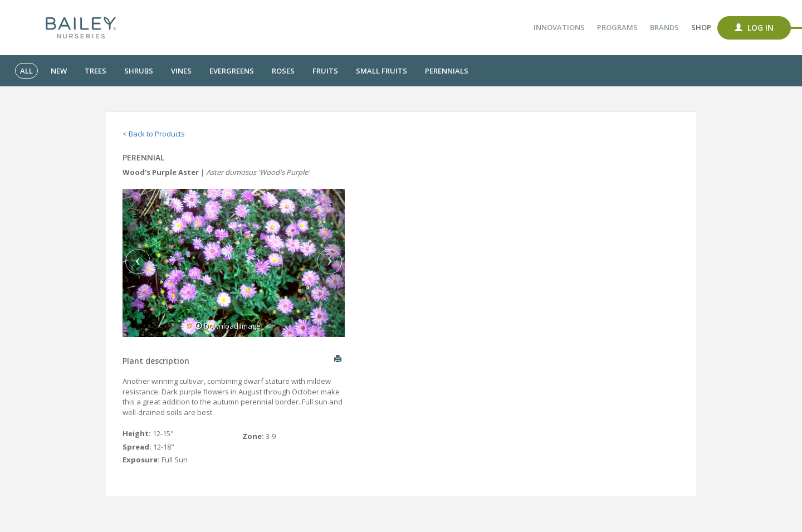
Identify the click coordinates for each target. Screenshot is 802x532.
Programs (617, 27)
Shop (701, 27)
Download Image (228, 326)
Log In (754, 28)
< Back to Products (154, 134)
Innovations (559, 27)
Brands (664, 27)
